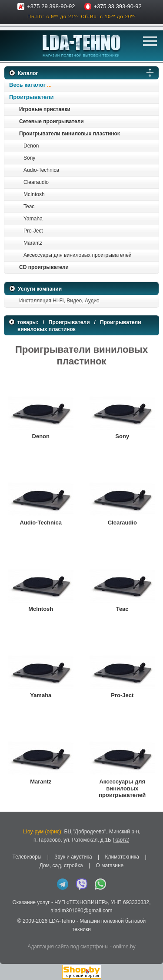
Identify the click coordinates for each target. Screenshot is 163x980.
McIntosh (34, 194)
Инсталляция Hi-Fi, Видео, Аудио (59, 301)
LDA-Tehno (62, 921)
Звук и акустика (73, 857)
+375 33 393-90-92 (118, 6)
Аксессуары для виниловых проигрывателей (78, 255)
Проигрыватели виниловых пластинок (70, 134)
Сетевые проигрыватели (52, 121)
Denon (31, 146)
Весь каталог (27, 85)
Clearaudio (36, 182)
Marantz (33, 243)
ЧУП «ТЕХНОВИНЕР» (81, 902)
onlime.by (124, 947)
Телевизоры (27, 857)
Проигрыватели (32, 97)
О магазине (110, 865)
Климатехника (122, 857)
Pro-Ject (33, 231)
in (12, 936)
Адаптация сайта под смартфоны (68, 947)
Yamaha (33, 219)
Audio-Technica (41, 170)
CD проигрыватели (44, 267)
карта (121, 840)
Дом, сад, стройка (61, 865)
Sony (29, 158)
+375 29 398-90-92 (51, 6)
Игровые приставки (45, 109)
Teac (29, 206)
